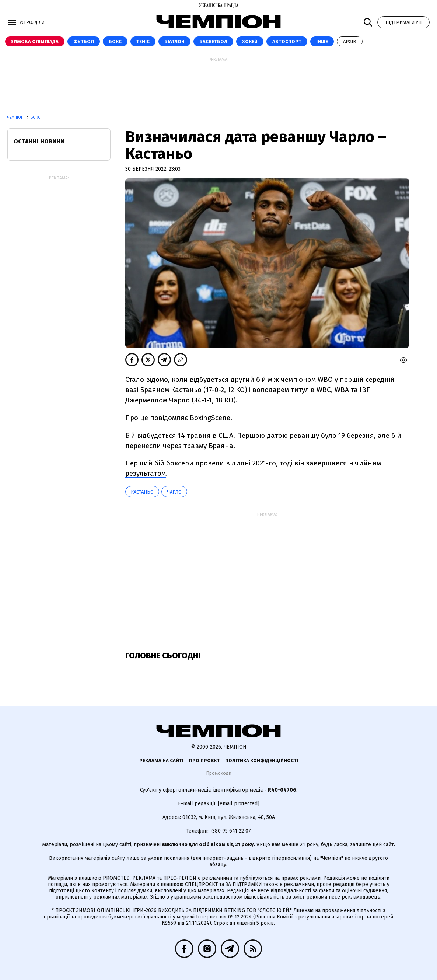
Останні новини (39, 141)
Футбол (84, 41)
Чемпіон (16, 118)
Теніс (143, 41)
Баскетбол (213, 41)
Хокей (250, 41)
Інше (322, 41)
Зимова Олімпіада (35, 41)
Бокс (115, 41)
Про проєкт (204, 761)
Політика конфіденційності (262, 761)
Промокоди (219, 773)
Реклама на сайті (161, 761)
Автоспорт (287, 41)
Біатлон (174, 41)
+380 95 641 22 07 (230, 831)
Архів (350, 41)
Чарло (174, 492)
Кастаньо (142, 492)
